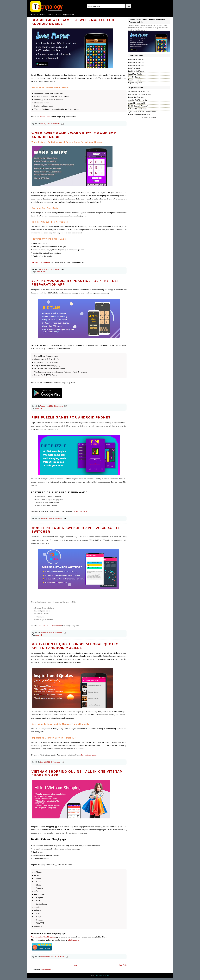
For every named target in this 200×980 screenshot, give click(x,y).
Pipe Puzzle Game (80, 511)
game (44, 272)
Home (75, 965)
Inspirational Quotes (89, 755)
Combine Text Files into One (138, 100)
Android (39, 272)
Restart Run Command (136, 97)
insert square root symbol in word (140, 94)
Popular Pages (69, 14)
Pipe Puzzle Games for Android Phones (71, 417)
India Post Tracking (135, 68)
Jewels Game (45, 117)
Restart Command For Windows (139, 115)
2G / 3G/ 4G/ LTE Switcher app (50, 626)
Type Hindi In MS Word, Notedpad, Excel (142, 112)
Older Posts (123, 965)
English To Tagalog (135, 80)
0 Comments (55, 124)
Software (34, 14)
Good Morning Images (136, 59)
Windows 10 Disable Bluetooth (139, 91)
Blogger (153, 117)
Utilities (43, 14)
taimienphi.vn (73, 940)
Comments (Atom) (47, 969)
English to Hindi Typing (136, 71)
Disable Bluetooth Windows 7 (138, 106)
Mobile (58, 14)
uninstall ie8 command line (137, 103)
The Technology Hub (102, 976)
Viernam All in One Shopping (43, 937)
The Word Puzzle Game (41, 262)
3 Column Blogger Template (138, 109)
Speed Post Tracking (135, 74)
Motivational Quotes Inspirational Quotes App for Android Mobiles (75, 646)
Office (51, 14)
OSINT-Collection (134, 77)
